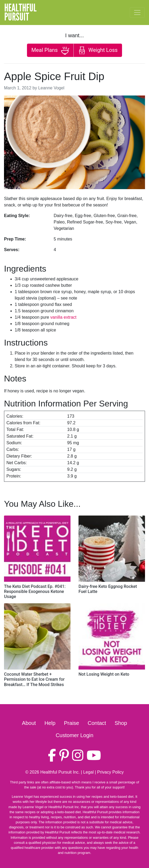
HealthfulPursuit (20, 13)
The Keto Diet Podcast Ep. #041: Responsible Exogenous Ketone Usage (35, 591)
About (29, 723)
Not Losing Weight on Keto (104, 674)
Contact (97, 723)
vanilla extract (63, 317)
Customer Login (74, 735)
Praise (72, 723)
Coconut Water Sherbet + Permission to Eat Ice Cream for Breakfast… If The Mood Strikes (34, 679)
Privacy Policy (111, 772)
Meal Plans (50, 51)
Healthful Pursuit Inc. (60, 772)
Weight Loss (98, 51)
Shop (121, 723)
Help (50, 723)
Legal (89, 772)
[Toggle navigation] (137, 13)
